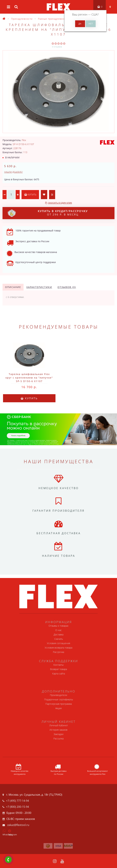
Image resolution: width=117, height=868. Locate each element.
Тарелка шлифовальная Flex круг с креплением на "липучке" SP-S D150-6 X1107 (29, 378)
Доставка (58, 634)
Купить (30, 194)
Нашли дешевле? (13, 172)
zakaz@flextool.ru (18, 825)
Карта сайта (59, 674)
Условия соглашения (58, 643)
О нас (58, 630)
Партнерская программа (59, 704)
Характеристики (39, 287)
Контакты (58, 665)
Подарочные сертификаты (59, 699)
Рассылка (58, 738)
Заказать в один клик (60, 203)
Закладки (58, 734)
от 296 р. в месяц (48, 213)
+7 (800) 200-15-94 (17, 807)
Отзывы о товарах (58, 626)
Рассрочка (58, 652)
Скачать (59, 639)
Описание (13, 287)
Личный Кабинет (59, 725)
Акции (58, 708)
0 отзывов (57, 47)
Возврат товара (58, 669)
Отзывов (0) (67, 287)
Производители (58, 695)
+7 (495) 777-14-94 (17, 801)
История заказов (58, 730)
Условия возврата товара (58, 648)
